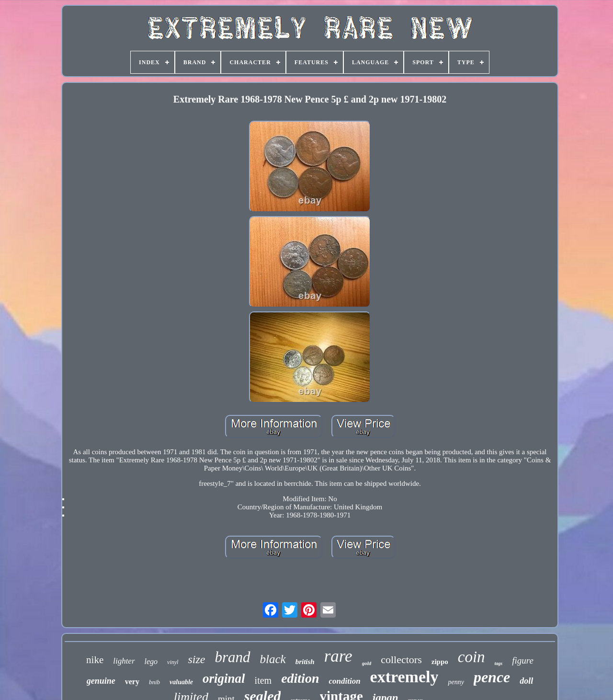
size (196, 659)
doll (526, 681)
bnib (154, 682)
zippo (440, 662)
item (263, 680)
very (132, 682)
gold (367, 663)
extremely (404, 677)
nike (95, 660)
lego (151, 661)
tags (499, 663)
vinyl (173, 662)
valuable (181, 682)
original (224, 678)
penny (456, 682)
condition (344, 681)
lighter (124, 661)
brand (232, 657)
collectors (401, 660)
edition (300, 678)
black (273, 659)
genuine (101, 681)
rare (338, 656)
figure (523, 660)
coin (471, 657)
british (305, 662)
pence (492, 677)
